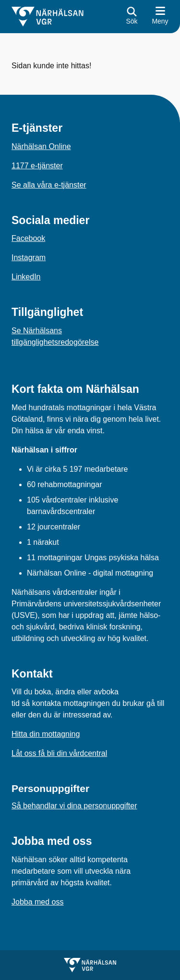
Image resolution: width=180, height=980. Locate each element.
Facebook (28, 238)
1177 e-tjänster (37, 166)
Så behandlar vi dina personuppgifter (74, 806)
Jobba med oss (38, 902)
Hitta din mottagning (46, 734)
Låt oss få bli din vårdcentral (59, 753)
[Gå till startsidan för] (48, 17)
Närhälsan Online (41, 146)
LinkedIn (26, 277)
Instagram (29, 258)
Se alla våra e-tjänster (49, 185)
